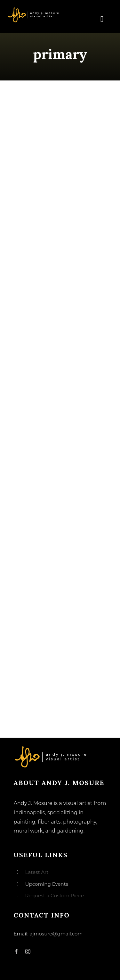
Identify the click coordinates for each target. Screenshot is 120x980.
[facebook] (16, 951)
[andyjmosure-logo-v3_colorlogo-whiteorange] (34, 9)
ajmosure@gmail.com (56, 934)
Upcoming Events (47, 884)
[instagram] (28, 951)
